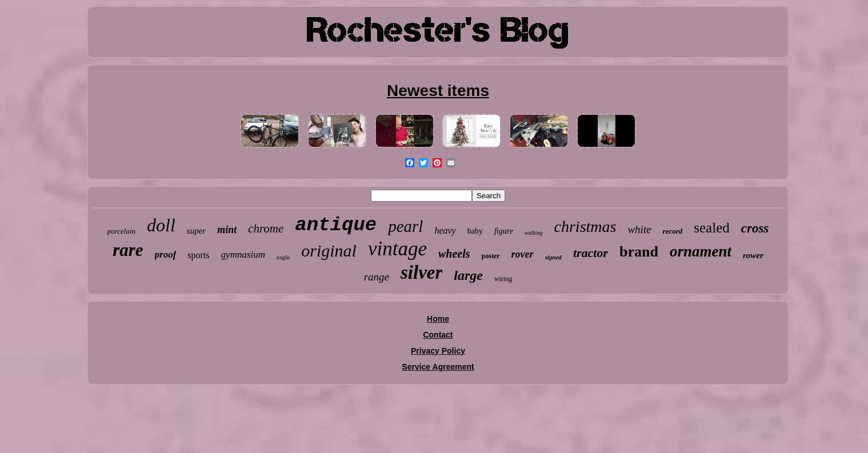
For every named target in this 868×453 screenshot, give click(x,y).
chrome (266, 228)
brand (639, 252)
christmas (585, 226)
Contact (438, 335)
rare (128, 250)
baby (475, 231)
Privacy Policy (438, 351)
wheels (454, 254)
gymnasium (243, 254)
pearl (405, 226)
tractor (591, 253)
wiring (503, 279)
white (639, 229)
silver (421, 272)
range (377, 277)
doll (161, 225)
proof (166, 254)
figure (504, 231)
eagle (283, 257)
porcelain (121, 231)
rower (753, 255)
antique (336, 225)
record (673, 231)
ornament (701, 251)
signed (553, 257)
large (468, 275)
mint (227, 230)
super (196, 231)
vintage (397, 249)
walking (534, 233)
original (329, 250)
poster (491, 256)
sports (198, 255)
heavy (445, 230)
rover (523, 254)
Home (438, 319)
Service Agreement (438, 367)
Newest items (438, 91)
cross (755, 228)
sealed (711, 228)
